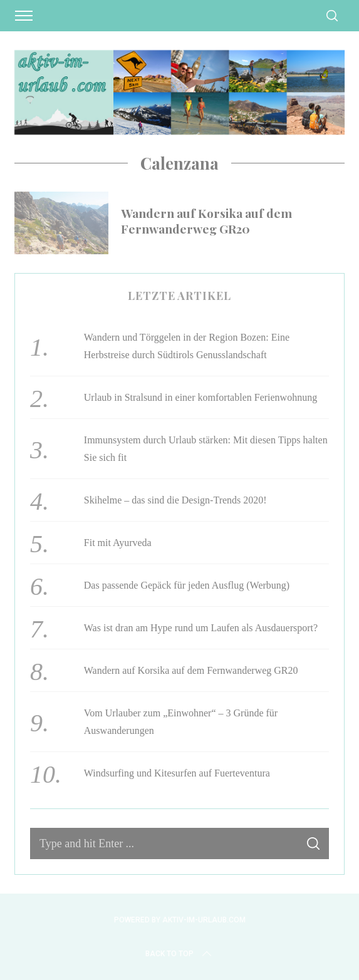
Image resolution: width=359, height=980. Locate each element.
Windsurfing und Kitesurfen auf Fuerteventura (177, 773)
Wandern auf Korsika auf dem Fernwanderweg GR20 (206, 221)
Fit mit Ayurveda (118, 543)
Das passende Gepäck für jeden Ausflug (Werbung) (187, 585)
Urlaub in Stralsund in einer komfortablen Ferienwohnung (200, 397)
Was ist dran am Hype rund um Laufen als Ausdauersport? (201, 628)
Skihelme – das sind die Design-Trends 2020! (175, 500)
